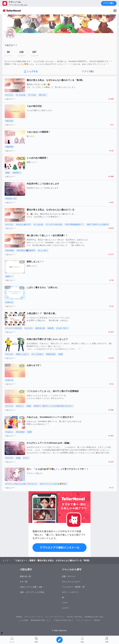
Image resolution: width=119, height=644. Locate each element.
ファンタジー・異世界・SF (73, 587)
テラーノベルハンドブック (34, 617)
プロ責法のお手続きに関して (63, 620)
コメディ (66, 608)
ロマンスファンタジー (71, 582)
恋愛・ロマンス (68, 576)
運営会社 (97, 620)
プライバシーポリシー (84, 620)
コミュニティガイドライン (55, 617)
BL (63, 597)
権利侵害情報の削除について (41, 620)
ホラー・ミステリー (70, 592)
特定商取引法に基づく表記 (94, 617)
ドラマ (65, 603)
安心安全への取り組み (74, 617)
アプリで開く (109, 3)
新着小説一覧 (25, 576)
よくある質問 (24, 620)
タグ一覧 (24, 582)
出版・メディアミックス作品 (32, 592)
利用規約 (19, 617)
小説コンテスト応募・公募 (31, 587)
